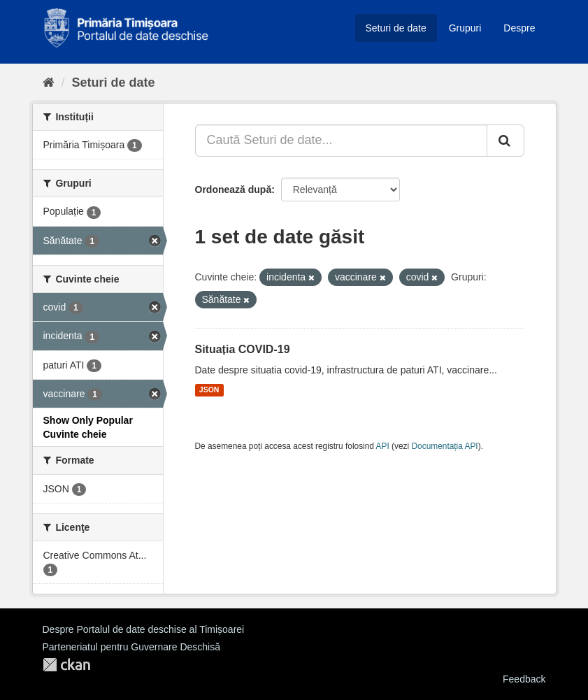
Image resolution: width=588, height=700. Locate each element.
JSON (209, 390)
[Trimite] (505, 141)
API (383, 446)
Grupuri (465, 28)
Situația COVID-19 (243, 349)
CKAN (66, 665)
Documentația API (445, 446)
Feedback (524, 679)
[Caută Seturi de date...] (341, 141)
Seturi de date (396, 28)
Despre (519, 28)
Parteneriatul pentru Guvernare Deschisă (131, 647)
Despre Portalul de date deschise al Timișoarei (144, 629)
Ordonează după (234, 190)
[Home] (49, 83)
